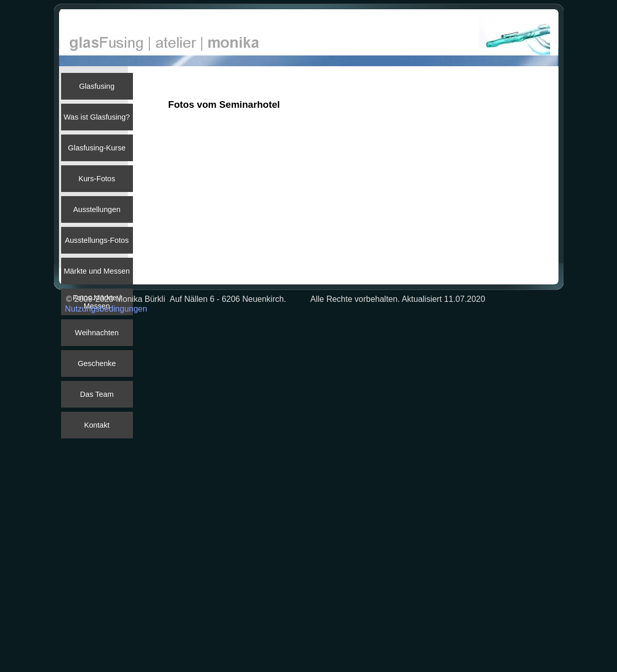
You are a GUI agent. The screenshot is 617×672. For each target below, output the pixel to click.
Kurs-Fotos (97, 179)
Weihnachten (97, 333)
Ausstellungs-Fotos (97, 240)
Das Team (97, 394)
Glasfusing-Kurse (97, 148)
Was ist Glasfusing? (97, 117)
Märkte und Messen (97, 271)
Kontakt (97, 425)
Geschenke (97, 363)
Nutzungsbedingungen (106, 309)
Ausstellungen (97, 209)
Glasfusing (97, 86)
